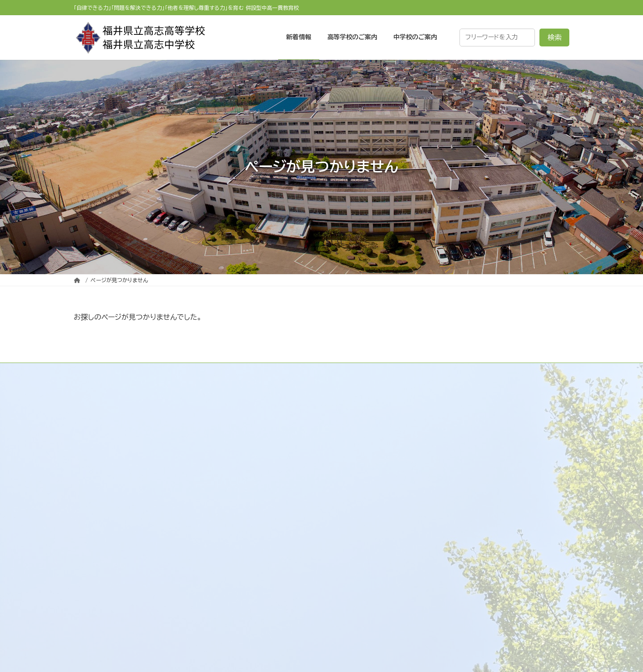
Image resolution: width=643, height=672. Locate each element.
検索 (555, 38)
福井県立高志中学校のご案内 (467, 530)
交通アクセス (278, 498)
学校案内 (265, 428)
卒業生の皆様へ (452, 601)
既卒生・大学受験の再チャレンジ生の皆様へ (495, 463)
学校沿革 (272, 446)
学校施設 (272, 481)
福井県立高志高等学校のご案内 (470, 393)
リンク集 (263, 516)
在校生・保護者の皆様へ (465, 428)
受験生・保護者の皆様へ (465, 411)
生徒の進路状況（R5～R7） (470, 481)
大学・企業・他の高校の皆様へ (474, 446)
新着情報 (265, 411)
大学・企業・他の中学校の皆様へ (477, 583)
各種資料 (442, 498)
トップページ (270, 393)
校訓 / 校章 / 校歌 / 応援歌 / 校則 (313, 463)
